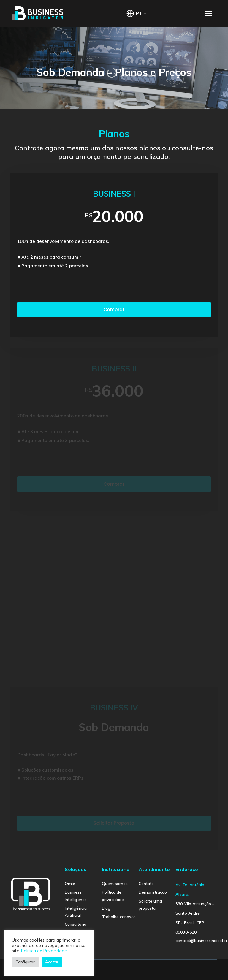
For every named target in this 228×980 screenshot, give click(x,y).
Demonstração (153, 892)
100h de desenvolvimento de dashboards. (63, 242)
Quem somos (115, 884)
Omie (70, 884)
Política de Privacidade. (44, 951)
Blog (106, 908)
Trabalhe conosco (119, 917)
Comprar (114, 310)
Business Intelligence (76, 896)
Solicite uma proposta (151, 905)
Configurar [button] (25, 962)
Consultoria (76, 924)
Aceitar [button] (52, 962)
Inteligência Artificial (76, 912)
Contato (146, 884)
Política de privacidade (113, 896)
